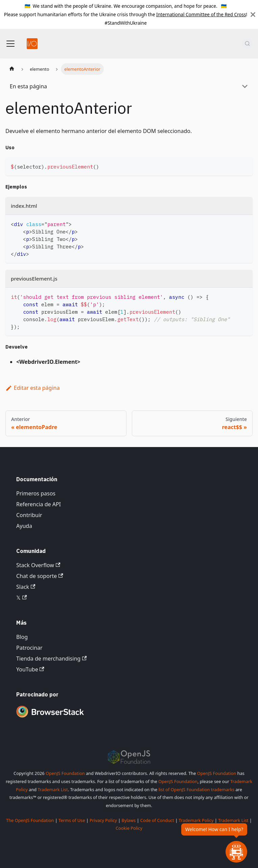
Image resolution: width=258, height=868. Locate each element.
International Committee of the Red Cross (201, 14)
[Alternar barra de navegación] (10, 44)
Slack (26, 587)
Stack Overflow (38, 565)
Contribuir (29, 515)
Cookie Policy (129, 828)
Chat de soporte (40, 576)
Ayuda (24, 526)
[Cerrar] (253, 14)
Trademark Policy (196, 820)
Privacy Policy (103, 820)
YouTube (30, 669)
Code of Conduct (157, 820)
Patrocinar (29, 648)
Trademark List (53, 789)
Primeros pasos (36, 493)
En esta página (28, 86)
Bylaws (129, 820)
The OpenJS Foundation (30, 820)
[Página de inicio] (12, 69)
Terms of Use (72, 820)
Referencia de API (39, 504)
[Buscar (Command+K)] (247, 44)
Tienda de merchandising (51, 659)
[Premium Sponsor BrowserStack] (50, 718)
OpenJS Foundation (65, 773)
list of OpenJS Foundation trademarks (196, 789)
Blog (22, 637)
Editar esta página (32, 388)
